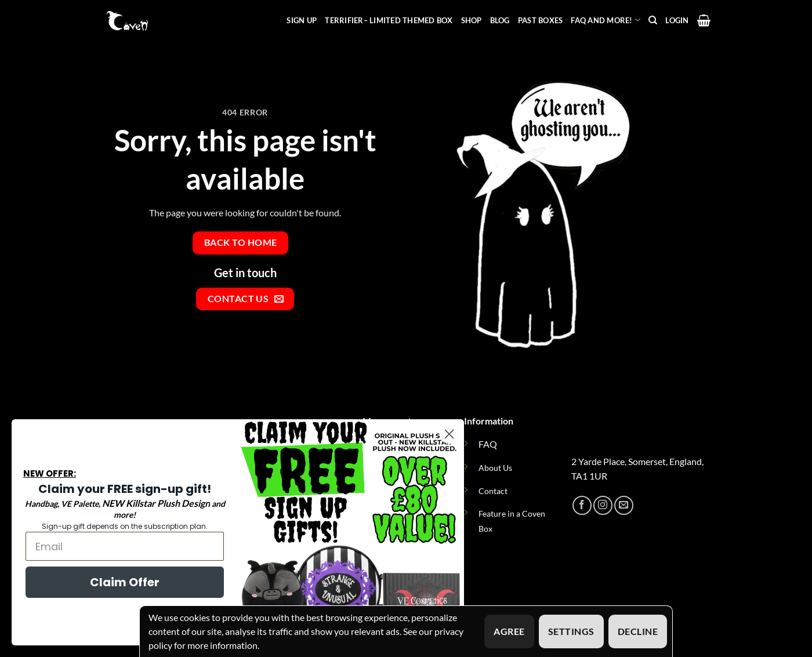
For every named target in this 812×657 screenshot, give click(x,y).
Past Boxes (541, 20)
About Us (495, 468)
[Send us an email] (624, 505)
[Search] (653, 20)
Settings (571, 631)
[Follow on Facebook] (582, 505)
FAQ (488, 444)
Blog (500, 20)
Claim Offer (125, 582)
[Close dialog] (449, 434)
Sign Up (302, 20)
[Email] (125, 546)
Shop (472, 20)
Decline (638, 631)
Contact (493, 491)
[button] (677, 20)
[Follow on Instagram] (603, 505)
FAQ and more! (606, 20)
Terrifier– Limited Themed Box (389, 20)
